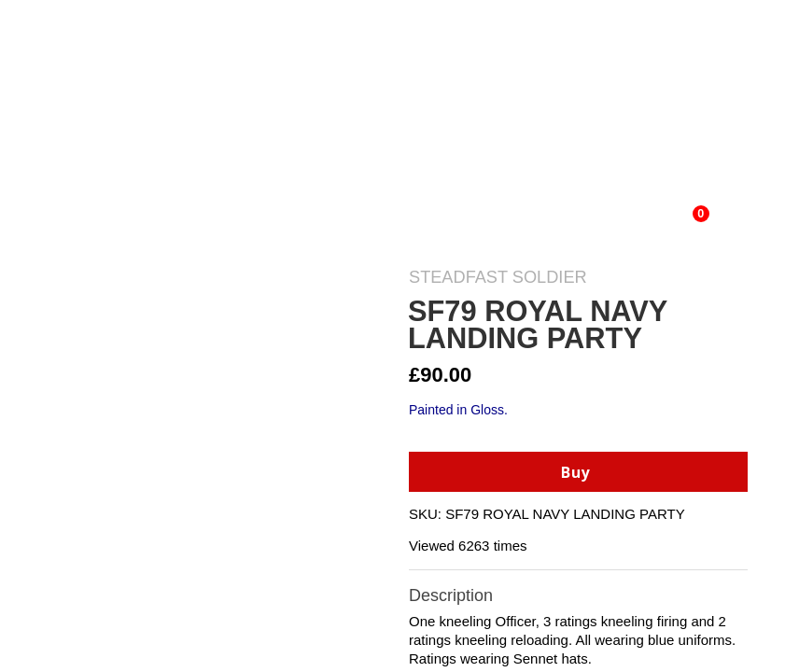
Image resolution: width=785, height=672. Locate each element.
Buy (576, 472)
